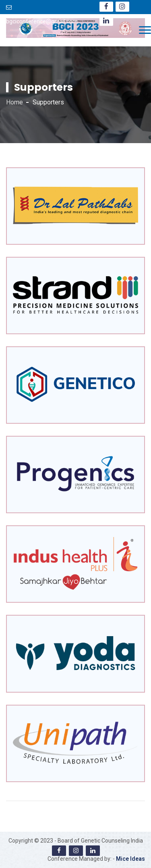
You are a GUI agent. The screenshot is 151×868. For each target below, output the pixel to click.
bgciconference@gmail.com (42, 21)
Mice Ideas (130, 859)
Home (14, 102)
